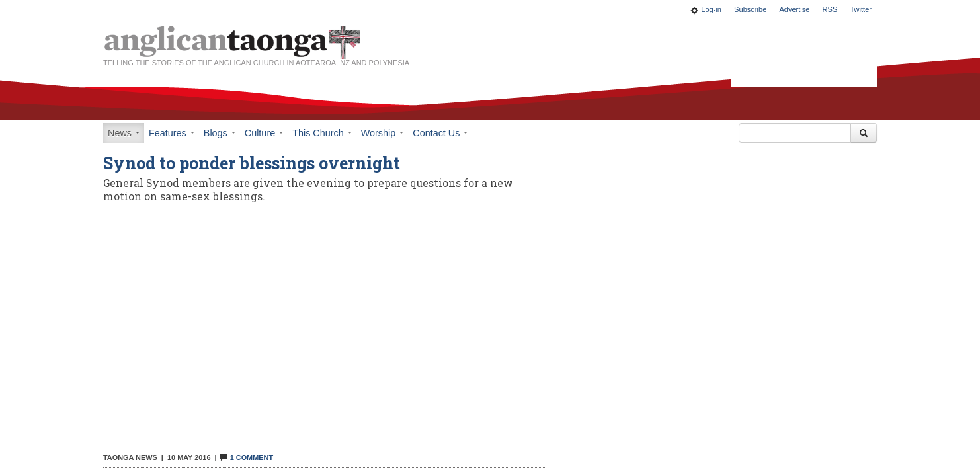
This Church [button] (322, 133)
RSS (830, 9)
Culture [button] (264, 133)
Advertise (794, 9)
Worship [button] (383, 133)
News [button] (124, 133)
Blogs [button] (220, 133)
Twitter (861, 9)
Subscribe (750, 9)
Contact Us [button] (440, 133)
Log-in (711, 9)
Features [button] (172, 133)
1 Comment (246, 457)
